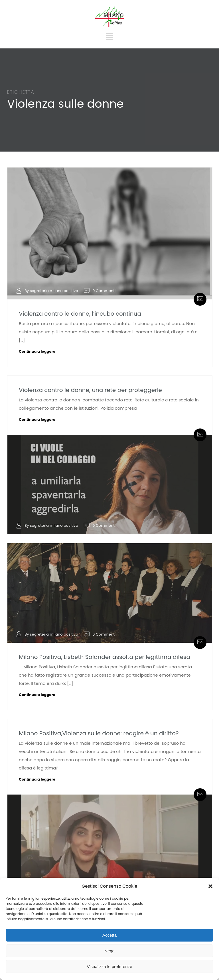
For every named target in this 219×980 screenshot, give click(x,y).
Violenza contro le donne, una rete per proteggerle (90, 390)
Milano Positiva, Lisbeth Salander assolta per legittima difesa (105, 657)
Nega (109, 951)
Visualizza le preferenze (110, 966)
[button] (210, 886)
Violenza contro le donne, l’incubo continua (80, 314)
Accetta (109, 935)
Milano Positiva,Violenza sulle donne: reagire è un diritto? (99, 733)
